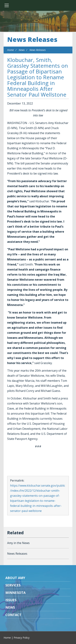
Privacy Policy (22, 638)
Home (11, 50)
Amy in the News (18, 543)
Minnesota (15, 593)
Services (13, 585)
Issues (11, 600)
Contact (13, 615)
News (22, 50)
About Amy (15, 578)
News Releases (32, 39)
